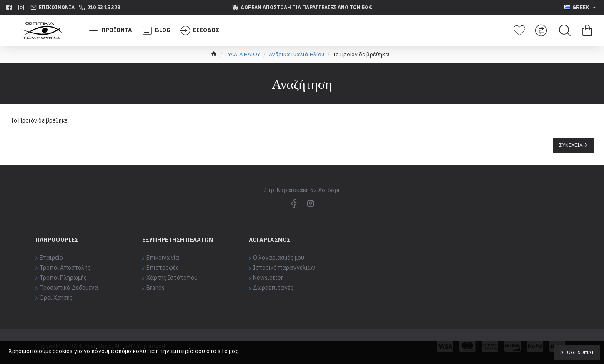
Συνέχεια (571, 145)
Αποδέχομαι (577, 352)
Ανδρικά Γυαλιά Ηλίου (297, 54)
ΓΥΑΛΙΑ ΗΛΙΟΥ (243, 54)
